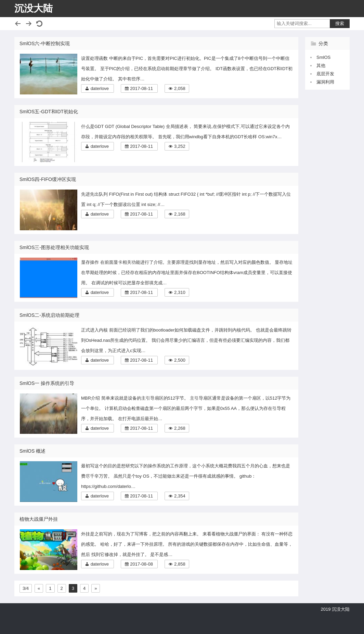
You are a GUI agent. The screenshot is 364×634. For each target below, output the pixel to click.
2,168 (180, 214)
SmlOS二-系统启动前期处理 (49, 315)
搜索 (340, 23)
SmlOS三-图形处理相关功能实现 (54, 247)
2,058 (180, 88)
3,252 (180, 146)
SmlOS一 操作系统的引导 (47, 383)
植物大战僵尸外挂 (39, 519)
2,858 (180, 564)
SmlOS (323, 57)
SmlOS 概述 (32, 451)
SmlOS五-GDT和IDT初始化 (49, 112)
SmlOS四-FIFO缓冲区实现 (48, 179)
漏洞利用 (325, 82)
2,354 (180, 496)
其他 (321, 66)
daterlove (100, 88)
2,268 (180, 428)
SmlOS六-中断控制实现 (45, 43)
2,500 (180, 360)
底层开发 (325, 74)
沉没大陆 (34, 8)
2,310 (180, 292)
